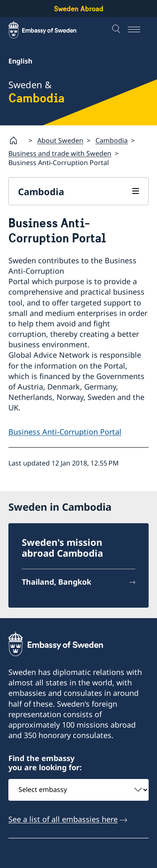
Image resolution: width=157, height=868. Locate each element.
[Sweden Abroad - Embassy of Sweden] (50, 30)
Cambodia (112, 140)
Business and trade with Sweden (60, 153)
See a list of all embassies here (63, 819)
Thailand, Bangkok (57, 582)
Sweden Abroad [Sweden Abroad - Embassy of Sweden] (79, 9)
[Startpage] (17, 140)
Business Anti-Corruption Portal (65, 432)
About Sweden (60, 140)
